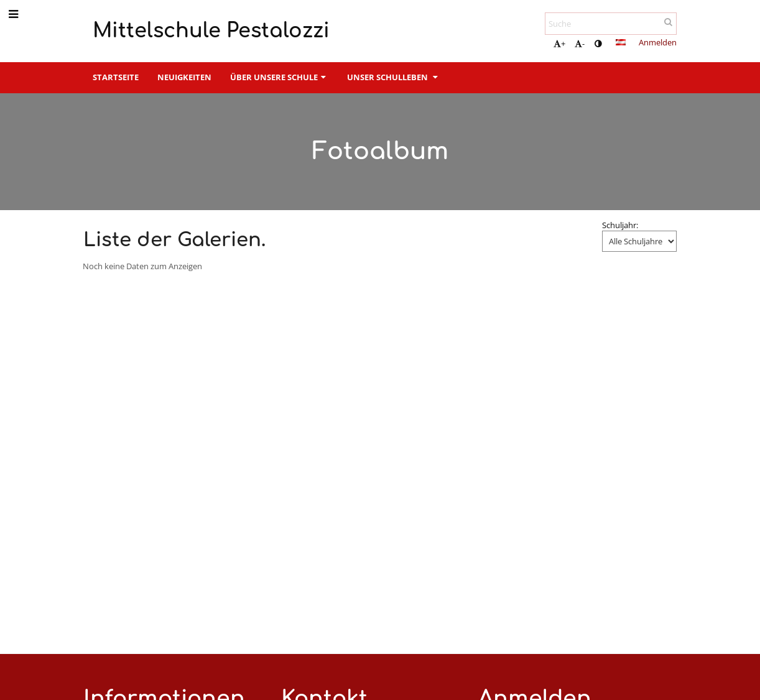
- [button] (580, 44)
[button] (621, 42)
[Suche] (611, 24)
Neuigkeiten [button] (184, 77)
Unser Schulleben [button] (394, 77)
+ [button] (559, 44)
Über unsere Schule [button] (279, 77)
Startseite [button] (116, 77)
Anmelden (658, 42)
